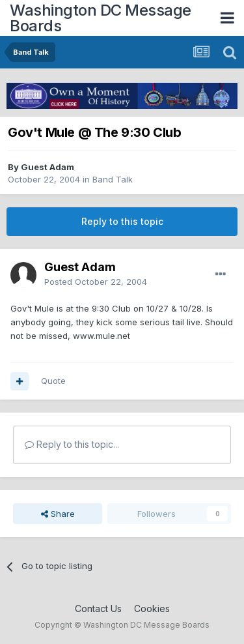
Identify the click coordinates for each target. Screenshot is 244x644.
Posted (96, 282)
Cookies (152, 608)
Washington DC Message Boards (101, 18)
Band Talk (113, 179)
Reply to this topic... (72, 444)
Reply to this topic (122, 221)
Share (58, 514)
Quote (53, 381)
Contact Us (98, 608)
